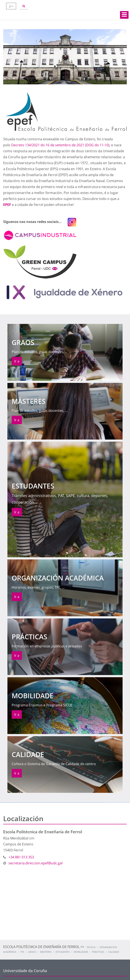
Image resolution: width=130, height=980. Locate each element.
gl (11, 6)
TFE (22, 952)
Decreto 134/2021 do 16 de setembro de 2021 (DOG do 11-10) (60, 145)
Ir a (17, 361)
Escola (91, 947)
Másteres (46, 952)
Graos (32, 952)
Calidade (114, 952)
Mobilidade (81, 952)
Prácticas (98, 952)
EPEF (7, 205)
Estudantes (63, 952)
